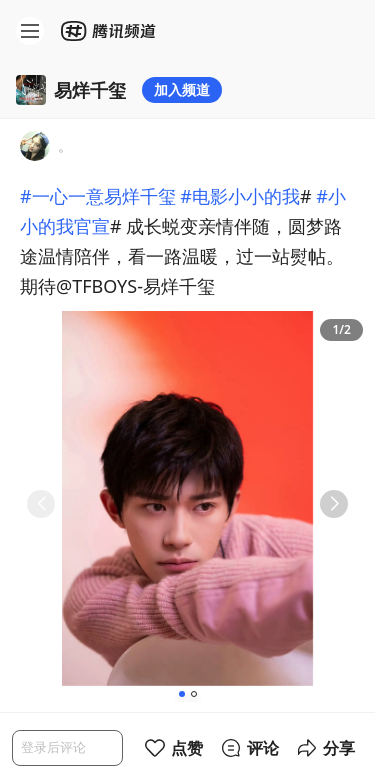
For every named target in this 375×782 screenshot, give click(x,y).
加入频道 (182, 89)
